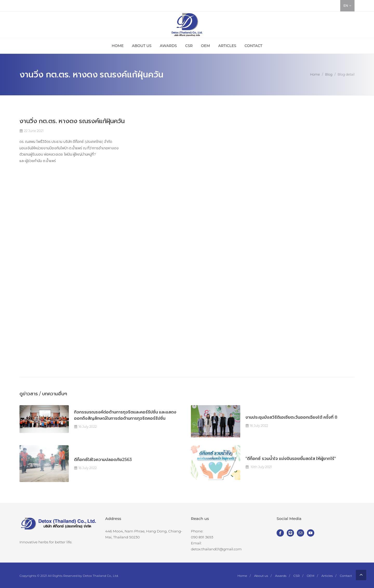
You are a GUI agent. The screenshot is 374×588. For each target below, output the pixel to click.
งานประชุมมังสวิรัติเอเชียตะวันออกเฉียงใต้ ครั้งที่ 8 (291, 417)
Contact (346, 576)
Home (315, 74)
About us (261, 576)
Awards (281, 576)
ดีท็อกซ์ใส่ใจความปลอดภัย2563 (103, 460)
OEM (311, 576)
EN (347, 6)
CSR (297, 576)
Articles (327, 576)
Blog (329, 74)
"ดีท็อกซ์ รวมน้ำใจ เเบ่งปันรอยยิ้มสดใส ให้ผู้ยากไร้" (291, 459)
